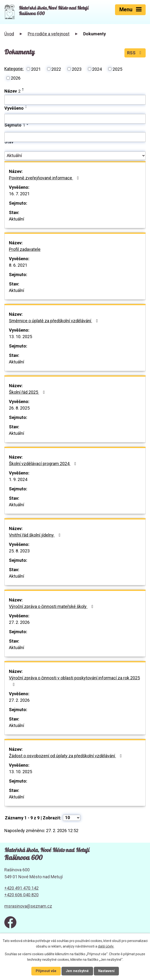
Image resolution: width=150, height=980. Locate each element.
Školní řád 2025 (28, 392)
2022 (56, 69)
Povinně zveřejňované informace (45, 178)
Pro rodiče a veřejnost (49, 34)
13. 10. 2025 (20, 337)
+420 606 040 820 (21, 895)
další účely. (106, 946)
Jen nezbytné (77, 971)
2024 (97, 69)
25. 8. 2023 (19, 551)
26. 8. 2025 (19, 408)
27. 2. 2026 (19, 622)
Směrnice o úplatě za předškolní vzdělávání (54, 321)
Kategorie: (14, 69)
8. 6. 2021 (18, 265)
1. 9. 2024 (18, 479)
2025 (117, 69)
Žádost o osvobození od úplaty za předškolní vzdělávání (66, 756)
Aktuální (17, 219)
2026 (16, 78)
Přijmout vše (46, 971)
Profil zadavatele (25, 249)
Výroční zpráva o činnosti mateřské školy (52, 606)
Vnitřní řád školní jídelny (36, 535)
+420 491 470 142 (21, 888)
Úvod (9, 34)
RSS (135, 53)
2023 (77, 69)
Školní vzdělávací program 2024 (44, 464)
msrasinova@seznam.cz (28, 906)
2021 (36, 69)
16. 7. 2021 (19, 194)
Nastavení (106, 971)
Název (12, 91)
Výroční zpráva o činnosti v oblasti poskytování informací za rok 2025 (74, 681)
